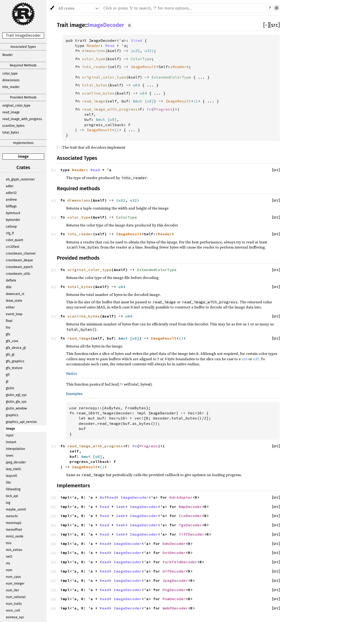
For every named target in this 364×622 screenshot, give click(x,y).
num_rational (16, 597)
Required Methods (23, 65)
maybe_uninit (16, 509)
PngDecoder (174, 590)
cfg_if (10, 233)
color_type (10, 74)
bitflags (11, 206)
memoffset (14, 530)
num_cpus (13, 577)
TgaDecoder (190, 525)
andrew (11, 200)
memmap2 (14, 523)
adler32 (11, 193)
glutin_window (16, 408)
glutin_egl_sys (16, 395)
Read (110, 46)
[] (266, 25)
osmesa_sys (15, 617)
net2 (9, 557)
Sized (136, 40)
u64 (136, 85)
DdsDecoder (174, 543)
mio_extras (14, 550)
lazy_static (14, 469)
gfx (8, 334)
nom (9, 570)
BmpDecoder (190, 507)
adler (10, 186)
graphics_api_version (21, 422)
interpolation (15, 449)
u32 (136, 51)
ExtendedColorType (171, 77)
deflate (11, 280)
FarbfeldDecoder (180, 562)
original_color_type (16, 106)
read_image (11, 112)
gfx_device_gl (16, 348)
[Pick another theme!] (52, 8)
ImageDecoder (106, 25)
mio (9, 543)
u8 (149, 101)
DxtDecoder (174, 553)
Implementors (23, 143)
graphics (12, 415)
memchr (12, 516)
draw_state (14, 301)
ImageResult (143, 67)
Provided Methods (23, 97)
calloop (11, 227)
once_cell (13, 611)
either (10, 307)
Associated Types (23, 47)
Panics (72, 374)
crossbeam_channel (21, 254)
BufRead (108, 497)
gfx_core (12, 341)
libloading (13, 489)
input (10, 435)
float (9, 321)
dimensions (11, 80)
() (196, 101)
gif (8, 375)
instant (11, 442)
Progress (163, 109)
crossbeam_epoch (19, 267)
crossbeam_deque (19, 260)
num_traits (14, 604)
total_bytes (11, 133)
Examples (74, 394)
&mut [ (140, 101)
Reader (8, 55)
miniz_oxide (15, 536)
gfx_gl (10, 355)
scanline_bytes (13, 126)
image (23, 156)
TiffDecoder (192, 534)
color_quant (15, 240)
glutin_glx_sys (16, 402)
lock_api (12, 496)
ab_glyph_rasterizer (20, 179)
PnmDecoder (174, 599)
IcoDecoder (190, 516)
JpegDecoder (175, 580)
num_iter (12, 590)
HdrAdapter (181, 497)
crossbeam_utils (18, 274)
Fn (149, 109)
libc (8, 483)
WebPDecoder (175, 608)
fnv (8, 328)
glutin (10, 388)
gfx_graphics (15, 361)
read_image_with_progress (22, 119)
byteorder (13, 220)
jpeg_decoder (16, 462)
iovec (10, 456)
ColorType (141, 59)
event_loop (14, 314)
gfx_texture (14, 368)
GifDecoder (174, 571)
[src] (275, 25)
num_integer (15, 584)
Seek (121, 507)
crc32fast (13, 247)
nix (8, 563)
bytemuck (13, 213)
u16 (245, 359)
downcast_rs (15, 294)
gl (7, 381)
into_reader (11, 87)
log (8, 503)
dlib (9, 287)
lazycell (11, 476)
